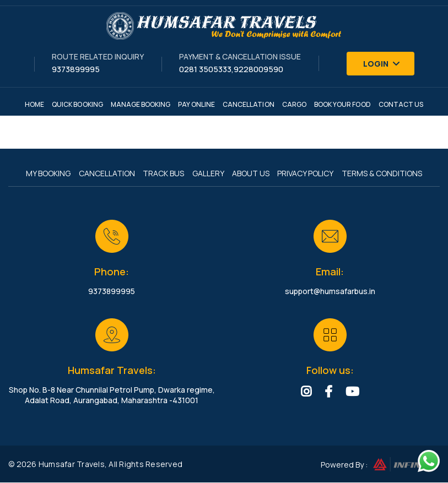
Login (382, 64)
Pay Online (196, 104)
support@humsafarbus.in (330, 292)
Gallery (208, 174)
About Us (252, 174)
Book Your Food (342, 104)
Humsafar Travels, (73, 465)
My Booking (46, 174)
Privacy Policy (307, 174)
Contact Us (401, 104)
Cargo (294, 104)
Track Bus (163, 174)
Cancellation (249, 104)
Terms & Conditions (385, 174)
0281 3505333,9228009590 (231, 69)
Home (34, 104)
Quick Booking (77, 104)
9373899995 (76, 69)
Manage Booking (141, 104)
